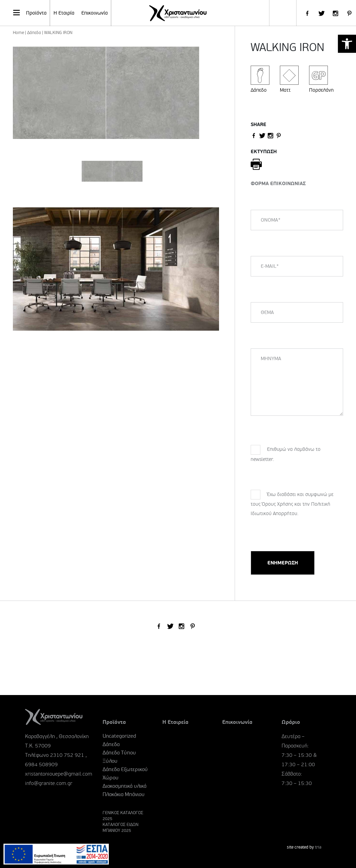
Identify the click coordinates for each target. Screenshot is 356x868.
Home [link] (18, 33)
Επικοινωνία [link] (95, 13)
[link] (347, 44)
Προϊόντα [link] (29, 13)
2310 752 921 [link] (67, 755)
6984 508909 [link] (41, 764)
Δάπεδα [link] (34, 33)
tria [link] (318, 847)
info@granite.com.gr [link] (49, 783)
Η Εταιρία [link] (64, 13)
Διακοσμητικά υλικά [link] (124, 786)
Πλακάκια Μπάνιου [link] (124, 794)
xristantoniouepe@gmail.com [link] (59, 774)
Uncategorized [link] (119, 736)
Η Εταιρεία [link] (175, 722)
